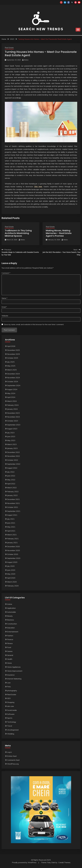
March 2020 (12, 582)
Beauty (10, 616)
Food (9, 647)
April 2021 (11, 531)
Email (4, 307)
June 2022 (11, 476)
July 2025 (11, 362)
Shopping (11, 702)
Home (9, 663)
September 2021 (14, 511)
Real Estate (9, 48)
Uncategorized (13, 730)
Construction (12, 624)
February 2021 (13, 539)
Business (11, 620)
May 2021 (11, 527)
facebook (68, 2)
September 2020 (14, 558)
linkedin (65, 2)
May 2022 (11, 480)
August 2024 (12, 389)
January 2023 (12, 448)
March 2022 (12, 488)
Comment (6, 273)
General (10, 655)
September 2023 (14, 425)
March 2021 (12, 535)
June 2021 (11, 523)
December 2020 (13, 546)
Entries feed (12, 756)
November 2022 (14, 456)
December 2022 (13, 452)
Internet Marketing (14, 679)
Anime (10, 604)
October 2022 (13, 460)
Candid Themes (64, 862)
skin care (11, 706)
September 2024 (14, 385)
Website (5, 316)
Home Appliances (14, 667)
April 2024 (11, 397)
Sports (10, 718)
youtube (79, 2)
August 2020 (12, 562)
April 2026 (11, 346)
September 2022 (14, 464)
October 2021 (13, 507)
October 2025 (13, 358)
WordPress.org (13, 764)
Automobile (11, 612)
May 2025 (11, 366)
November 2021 (14, 503)
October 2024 (13, 381)
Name (4, 298)
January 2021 (12, 543)
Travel (10, 726)
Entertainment (13, 632)
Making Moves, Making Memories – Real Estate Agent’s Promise (59, 233)
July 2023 (11, 433)
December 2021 (13, 499)
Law (9, 683)
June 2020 (11, 570)
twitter (72, 2)
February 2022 (13, 492)
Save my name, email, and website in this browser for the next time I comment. (34, 324)
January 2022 (12, 495)
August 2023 (12, 429)
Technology (12, 722)
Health (10, 659)
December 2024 (13, 374)
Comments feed (13, 760)
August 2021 (12, 515)
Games (10, 651)
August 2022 (12, 468)
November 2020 (14, 550)
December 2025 (13, 350)
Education (11, 628)
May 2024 (11, 393)
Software (11, 714)
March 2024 (12, 401)
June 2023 (11, 436)
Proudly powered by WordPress (24, 862)
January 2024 (12, 409)
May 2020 (11, 574)
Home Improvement (15, 671)
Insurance (11, 675)
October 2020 (13, 554)
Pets (9, 687)
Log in (9, 752)
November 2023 (14, 417)
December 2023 (13, 413)
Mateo (26, 60)
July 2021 (11, 519)
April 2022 (11, 484)
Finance (10, 639)
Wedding (11, 734)
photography (12, 691)
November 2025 (14, 354)
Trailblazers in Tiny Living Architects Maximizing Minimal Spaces (18, 233)
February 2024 (13, 405)
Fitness (10, 643)
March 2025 (12, 370)
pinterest (76, 2)
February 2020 (13, 586)
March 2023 (12, 444)
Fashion (10, 636)
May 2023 (11, 440)
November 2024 (14, 378)
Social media (12, 710)
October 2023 (13, 421)
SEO (9, 698)
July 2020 (11, 566)
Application (11, 608)
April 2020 (11, 578)
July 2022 (11, 472)
